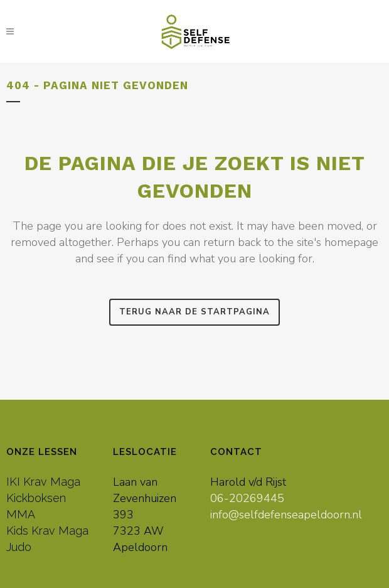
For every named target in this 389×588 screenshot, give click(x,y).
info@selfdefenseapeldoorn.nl (286, 515)
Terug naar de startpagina (194, 312)
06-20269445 (247, 498)
